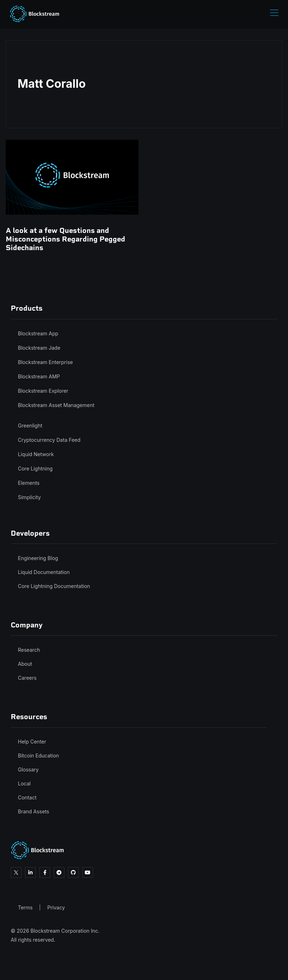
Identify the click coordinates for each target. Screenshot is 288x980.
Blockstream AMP (39, 376)
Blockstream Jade (39, 348)
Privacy (56, 907)
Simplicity (29, 497)
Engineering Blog (38, 558)
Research (29, 650)
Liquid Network (36, 454)
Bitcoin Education (38, 756)
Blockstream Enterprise (45, 362)
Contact (27, 797)
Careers (27, 678)
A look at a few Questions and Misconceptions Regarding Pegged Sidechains (65, 239)
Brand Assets (34, 811)
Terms (25, 907)
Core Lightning (35, 469)
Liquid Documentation (44, 572)
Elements (29, 483)
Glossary (28, 769)
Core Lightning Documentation (54, 586)
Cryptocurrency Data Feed (49, 440)
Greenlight (30, 426)
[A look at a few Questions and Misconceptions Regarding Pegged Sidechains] (72, 177)
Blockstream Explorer (43, 391)
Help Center (32, 742)
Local (24, 783)
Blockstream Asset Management (56, 405)
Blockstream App (38, 333)
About (25, 664)
